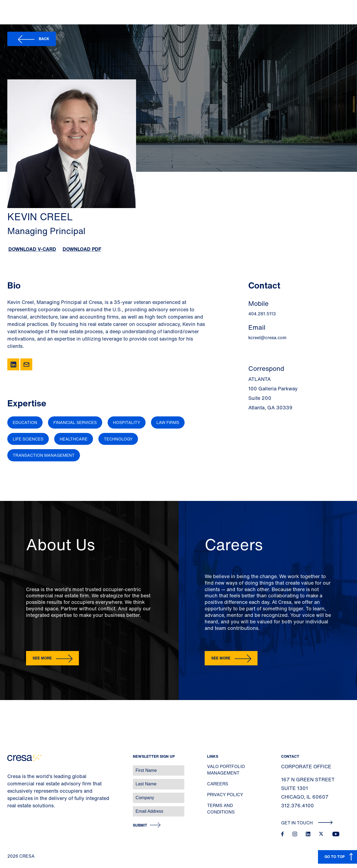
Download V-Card (32, 249)
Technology (118, 439)
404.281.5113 (262, 314)
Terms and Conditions (221, 809)
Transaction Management (44, 455)
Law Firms (168, 422)
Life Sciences (28, 439)
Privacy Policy (225, 795)
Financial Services (75, 422)
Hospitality (127, 422)
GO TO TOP (335, 856)
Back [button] (44, 39)
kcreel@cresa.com (267, 338)
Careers (218, 784)
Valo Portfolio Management (226, 770)
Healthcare (74, 439)
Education (25, 422)
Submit (140, 825)
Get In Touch (307, 823)
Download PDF (82, 249)
